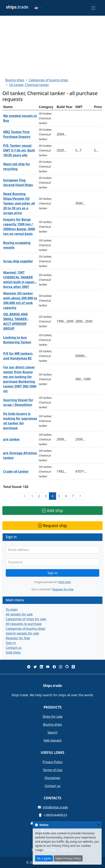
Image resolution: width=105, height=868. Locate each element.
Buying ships (15, 80)
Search (53, 732)
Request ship (52, 526)
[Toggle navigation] (93, 8)
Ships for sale (52, 716)
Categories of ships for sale (26, 619)
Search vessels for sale (22, 633)
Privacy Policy (53, 762)
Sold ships (13, 652)
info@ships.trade (55, 807)
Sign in (53, 573)
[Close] (98, 825)
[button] (38, 8)
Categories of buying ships (48, 80)
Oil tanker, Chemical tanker (29, 85)
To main (12, 609)
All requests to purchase (24, 624)
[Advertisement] (52, 47)
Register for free (63, 589)
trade (17, 7)
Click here (64, 582)
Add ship (52, 510)
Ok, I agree (44, 858)
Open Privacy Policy (68, 858)
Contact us (14, 648)
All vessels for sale (19, 614)
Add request (52, 740)
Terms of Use (52, 770)
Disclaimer (53, 778)
